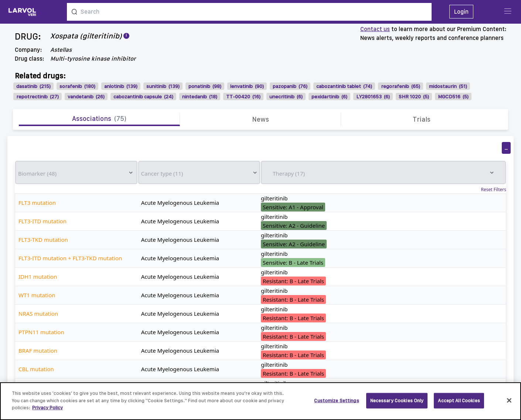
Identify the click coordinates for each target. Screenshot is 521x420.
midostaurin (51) (448, 86)
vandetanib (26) (86, 96)
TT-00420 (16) (243, 96)
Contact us (375, 29)
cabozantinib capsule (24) (143, 96)
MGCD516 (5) (453, 96)
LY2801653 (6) (373, 96)
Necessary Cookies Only (397, 404)
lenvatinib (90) (247, 86)
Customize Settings (336, 404)
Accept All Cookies (459, 404)
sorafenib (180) (77, 86)
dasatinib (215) (33, 86)
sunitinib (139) (163, 86)
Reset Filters (494, 190)
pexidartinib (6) (329, 96)
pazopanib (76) (290, 86)
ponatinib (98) (205, 86)
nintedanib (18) (200, 96)
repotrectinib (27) (38, 96)
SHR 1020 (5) (414, 96)
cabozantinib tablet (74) (344, 86)
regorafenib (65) (401, 86)
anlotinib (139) (121, 86)
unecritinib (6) (286, 96)
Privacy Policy (47, 412)
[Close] (509, 404)
